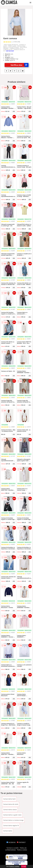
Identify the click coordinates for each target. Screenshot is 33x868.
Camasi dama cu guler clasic (12, 815)
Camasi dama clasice (10, 810)
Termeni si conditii (13, 848)
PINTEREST (21, 842)
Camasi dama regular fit (11, 825)
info (14, 111)
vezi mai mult (10, 51)
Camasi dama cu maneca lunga (13, 820)
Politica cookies (22, 850)
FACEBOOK (11, 842)
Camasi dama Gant (9, 799)
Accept (24, 866)
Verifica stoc (19, 65)
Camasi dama (8, 831)
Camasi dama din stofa (11, 804)
